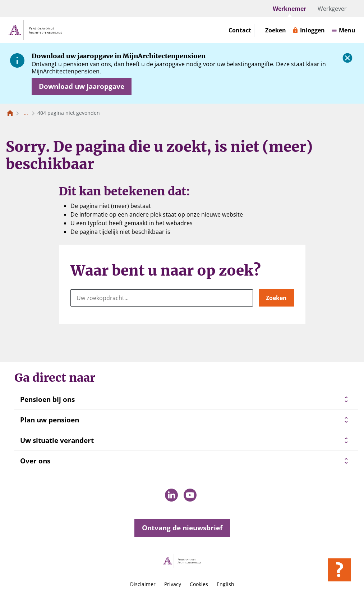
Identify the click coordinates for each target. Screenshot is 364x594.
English (225, 584)
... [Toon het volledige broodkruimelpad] (26, 113)
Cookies (199, 584)
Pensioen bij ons (47, 399)
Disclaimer (143, 584)
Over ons (35, 461)
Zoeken (276, 298)
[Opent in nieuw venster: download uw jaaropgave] (82, 86)
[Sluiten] (347, 58)
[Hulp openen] (340, 570)
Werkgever (332, 9)
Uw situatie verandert (57, 440)
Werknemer (289, 9)
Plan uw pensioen (50, 420)
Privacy (173, 584)
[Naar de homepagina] (10, 113)
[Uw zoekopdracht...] (162, 298)
